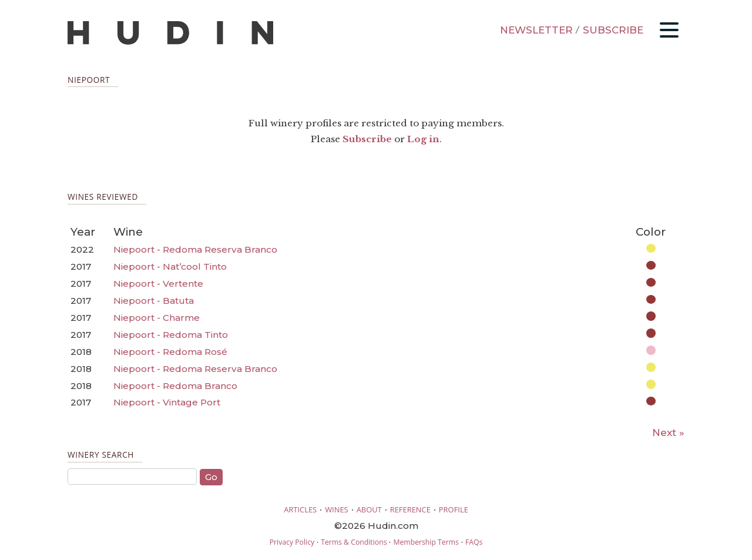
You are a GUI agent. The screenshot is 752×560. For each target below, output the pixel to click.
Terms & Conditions (354, 542)
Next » (668, 432)
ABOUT (369, 509)
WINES (337, 509)
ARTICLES (300, 509)
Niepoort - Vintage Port (167, 402)
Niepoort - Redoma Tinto (171, 335)
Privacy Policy (292, 542)
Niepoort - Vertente (158, 284)
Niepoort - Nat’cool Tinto (170, 266)
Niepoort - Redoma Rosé (170, 352)
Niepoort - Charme (157, 318)
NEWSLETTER (536, 30)
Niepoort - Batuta (154, 301)
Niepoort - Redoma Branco (175, 386)
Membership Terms (426, 542)
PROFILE (454, 509)
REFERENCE (410, 509)
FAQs (474, 542)
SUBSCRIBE (613, 30)
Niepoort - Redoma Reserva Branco (195, 249)
